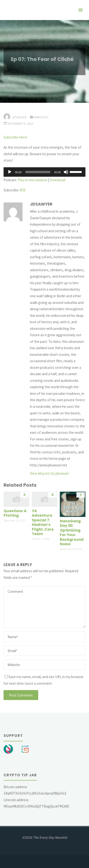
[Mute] (66, 172)
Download (57, 180)
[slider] (38, 172)
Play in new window (33, 180)
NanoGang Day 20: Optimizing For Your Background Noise (72, 533)
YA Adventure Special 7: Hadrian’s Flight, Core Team (43, 522)
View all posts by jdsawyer (49, 473)
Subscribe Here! (15, 137)
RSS (23, 190)
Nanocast (41, 117)
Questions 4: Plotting (15, 513)
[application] (44, 172)
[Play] (10, 172)
